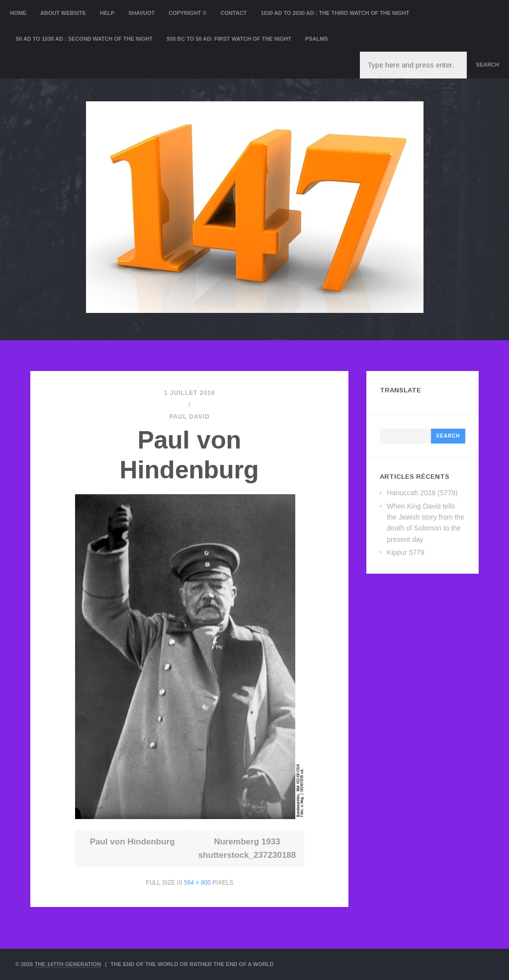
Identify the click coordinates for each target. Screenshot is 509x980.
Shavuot (141, 13)
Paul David (190, 417)
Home (18, 13)
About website (63, 13)
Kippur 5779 (406, 552)
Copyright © (188, 13)
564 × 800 (197, 883)
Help (107, 13)
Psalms (317, 39)
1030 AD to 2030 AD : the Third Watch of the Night (335, 13)
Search (488, 65)
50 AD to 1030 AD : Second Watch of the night (84, 39)
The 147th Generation (68, 964)
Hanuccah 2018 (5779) (422, 493)
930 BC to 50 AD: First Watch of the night (229, 39)
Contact (234, 13)
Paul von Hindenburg (132, 842)
